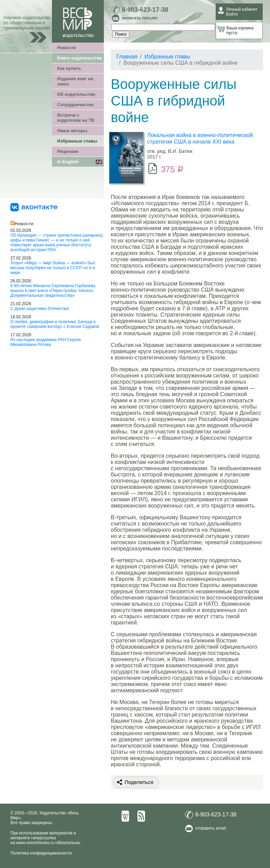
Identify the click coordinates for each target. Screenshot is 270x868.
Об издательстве (76, 94)
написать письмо (140, 18)
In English (68, 162)
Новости (67, 48)
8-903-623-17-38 (145, 10)
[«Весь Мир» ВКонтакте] (34, 207)
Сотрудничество (75, 105)
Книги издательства (79, 58)
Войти (232, 14)
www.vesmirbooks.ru (35, 843)
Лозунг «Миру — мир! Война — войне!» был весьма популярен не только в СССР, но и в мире (53, 268)
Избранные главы (77, 141)
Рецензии (68, 151)
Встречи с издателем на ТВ (76, 118)
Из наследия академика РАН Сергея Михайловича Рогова (46, 342)
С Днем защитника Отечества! (40, 309)
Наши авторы (72, 131)
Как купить (69, 68)
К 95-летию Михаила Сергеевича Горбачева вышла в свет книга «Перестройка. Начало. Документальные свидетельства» (53, 291)
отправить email (211, 828)
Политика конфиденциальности (41, 853)
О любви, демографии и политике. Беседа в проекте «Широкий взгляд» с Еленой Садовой (55, 324)
